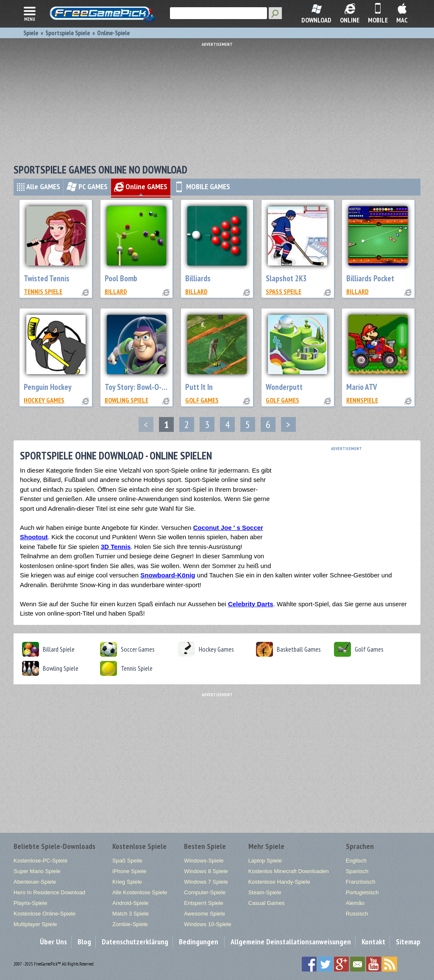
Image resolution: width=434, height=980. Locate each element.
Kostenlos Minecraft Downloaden (289, 871)
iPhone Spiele (129, 871)
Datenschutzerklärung (135, 942)
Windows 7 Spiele (206, 882)
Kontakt (373, 942)
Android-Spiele (130, 903)
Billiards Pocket (370, 278)
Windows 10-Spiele (207, 924)
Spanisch (357, 871)
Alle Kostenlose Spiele (140, 892)
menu (30, 13)
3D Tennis (116, 547)
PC (87, 186)
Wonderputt (284, 387)
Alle (38, 186)
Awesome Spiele (204, 914)
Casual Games (267, 903)
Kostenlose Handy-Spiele (279, 882)
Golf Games (202, 400)
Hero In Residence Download (49, 892)
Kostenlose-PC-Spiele (40, 861)
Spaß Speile (284, 291)
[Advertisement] (219, 100)
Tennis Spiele (43, 291)
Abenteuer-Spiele (35, 882)
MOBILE (202, 186)
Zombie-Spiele (130, 924)
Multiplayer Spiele (35, 924)
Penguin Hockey (48, 387)
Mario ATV (362, 387)
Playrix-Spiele (30, 903)
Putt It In (199, 387)
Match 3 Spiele (131, 914)
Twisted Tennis (47, 278)
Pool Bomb (121, 278)
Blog (84, 942)
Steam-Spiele (265, 892)
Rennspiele (362, 400)
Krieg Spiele (127, 882)
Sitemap (408, 942)
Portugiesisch (362, 892)
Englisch (356, 861)
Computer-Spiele (205, 892)
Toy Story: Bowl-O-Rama (142, 387)
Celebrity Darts (251, 604)
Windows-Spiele (204, 861)
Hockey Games (44, 400)
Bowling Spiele (127, 400)
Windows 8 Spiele (206, 871)
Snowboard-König (168, 575)
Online (141, 186)
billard (116, 291)
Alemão (355, 903)
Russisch (357, 914)
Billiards (198, 278)
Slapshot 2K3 (286, 278)
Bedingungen (199, 942)
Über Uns (53, 942)
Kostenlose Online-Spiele (45, 914)
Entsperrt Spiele (204, 903)
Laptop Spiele (265, 861)
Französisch (361, 882)
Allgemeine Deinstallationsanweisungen (291, 942)
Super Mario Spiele (37, 871)
